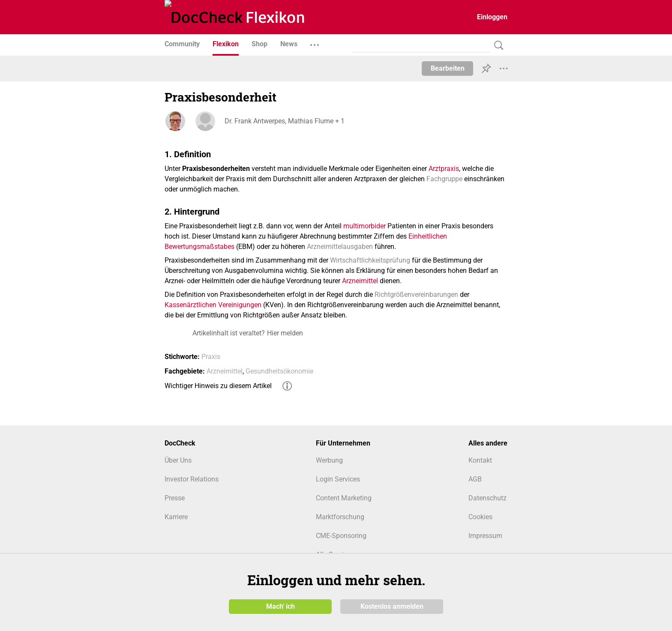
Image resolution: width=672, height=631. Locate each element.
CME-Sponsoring (341, 536)
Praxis (211, 357)
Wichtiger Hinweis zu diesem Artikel (218, 386)
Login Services (338, 479)
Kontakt (480, 460)
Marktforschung (340, 517)
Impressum (485, 536)
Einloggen (492, 17)
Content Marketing (344, 498)
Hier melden (285, 333)
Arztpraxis (444, 169)
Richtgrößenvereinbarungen (416, 295)
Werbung (329, 460)
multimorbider (364, 226)
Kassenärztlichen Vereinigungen (213, 305)
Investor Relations (192, 479)
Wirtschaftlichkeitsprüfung (370, 260)
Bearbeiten (448, 68)
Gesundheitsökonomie (279, 371)
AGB (475, 479)
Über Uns (178, 460)
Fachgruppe (444, 179)
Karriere (176, 517)
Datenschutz (487, 498)
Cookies (480, 517)
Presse (175, 498)
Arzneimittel (360, 281)
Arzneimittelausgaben (340, 247)
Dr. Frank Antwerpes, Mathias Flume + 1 (285, 121)
